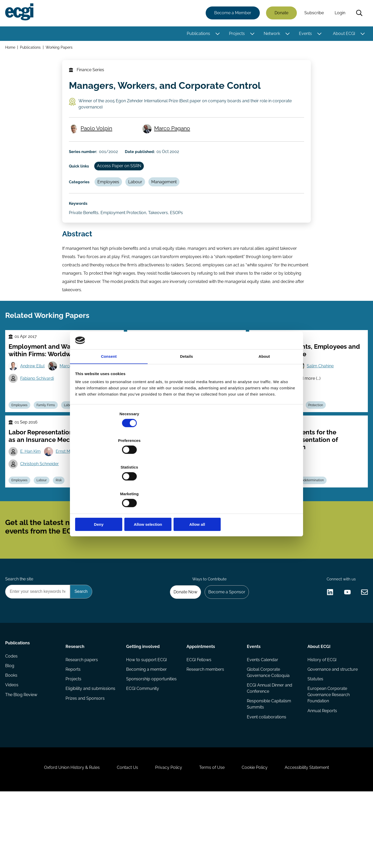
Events (304, 34)
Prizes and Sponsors (86, 761)
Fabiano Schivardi (39, 410)
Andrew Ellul (35, 397)
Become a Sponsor (224, 649)
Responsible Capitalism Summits (269, 766)
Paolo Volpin (98, 139)
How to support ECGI (147, 720)
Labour (141, 199)
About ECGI (343, 34)
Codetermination (317, 522)
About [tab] (264, 398)
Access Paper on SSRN (124, 181)
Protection (321, 438)
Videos (13, 751)
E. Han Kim (33, 496)
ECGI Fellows (199, 720)
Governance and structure (332, 730)
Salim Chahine (323, 397)
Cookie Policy (260, 840)
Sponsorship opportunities (152, 741)
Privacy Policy (167, 840)
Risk (65, 522)
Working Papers (61, 49)
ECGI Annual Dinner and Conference (269, 750)
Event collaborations (266, 780)
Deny (112, 484)
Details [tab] (187, 398)
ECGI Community (143, 751)
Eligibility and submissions (91, 751)
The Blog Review (22, 761)
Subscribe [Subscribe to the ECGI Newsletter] (214, 576)
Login (339, 14)
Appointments (201, 705)
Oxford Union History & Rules (63, 840)
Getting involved (143, 705)
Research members (205, 730)
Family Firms (50, 438)
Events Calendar (262, 720)
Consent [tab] (109, 398)
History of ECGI (321, 720)
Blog (11, 730)
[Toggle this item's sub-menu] (216, 34)
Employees (113, 199)
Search (358, 14)
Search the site (20, 635)
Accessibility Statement (316, 840)
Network (271, 34)
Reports (74, 730)
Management (172, 199)
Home (11, 49)
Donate (280, 14)
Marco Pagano (174, 139)
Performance (192, 522)
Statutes (315, 741)
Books (12, 741)
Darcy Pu (153, 509)
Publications (197, 34)
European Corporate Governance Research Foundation (328, 757)
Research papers (83, 720)
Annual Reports (321, 774)
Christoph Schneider (42, 509)
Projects (236, 34)
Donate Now (181, 649)
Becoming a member (147, 730)
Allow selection (186, 484)
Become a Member (232, 14)
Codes (12, 720)
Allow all (261, 484)
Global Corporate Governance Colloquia (268, 733)
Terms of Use (214, 840)
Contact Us (122, 840)
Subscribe (313, 14)
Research (76, 705)
